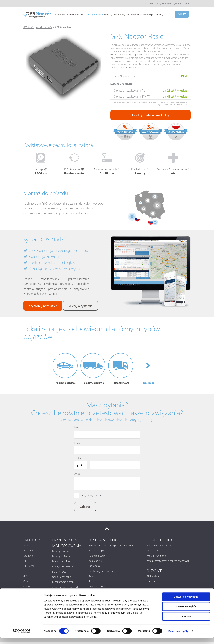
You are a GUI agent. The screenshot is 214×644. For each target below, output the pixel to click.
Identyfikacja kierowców (101, 573)
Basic (26, 547)
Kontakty (159, 14)
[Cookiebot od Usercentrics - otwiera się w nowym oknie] (22, 637)
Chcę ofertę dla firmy (92, 496)
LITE (26, 573)
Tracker (27, 593)
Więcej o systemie (82, 306)
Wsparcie (149, 3)
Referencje (148, 14)
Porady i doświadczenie (130, 14)
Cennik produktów (94, 14)
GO (25, 578)
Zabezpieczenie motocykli (66, 588)
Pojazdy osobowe (61, 553)
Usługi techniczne (62, 578)
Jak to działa (153, 552)
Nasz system (110, 14)
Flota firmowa (59, 573)
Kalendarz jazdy (97, 557)
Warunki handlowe (156, 557)
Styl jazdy (93, 583)
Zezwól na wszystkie (186, 603)
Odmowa (186, 623)
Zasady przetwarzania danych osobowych (168, 562)
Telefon (78, 459)
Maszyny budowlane (63, 568)
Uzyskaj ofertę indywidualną (150, 115)
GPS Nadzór (29, 27)
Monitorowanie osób (63, 583)
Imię (76, 428)
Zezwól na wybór (186, 613)
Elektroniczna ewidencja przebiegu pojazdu (111, 547)
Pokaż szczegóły (178, 637)
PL (187, 3)
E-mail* (78, 444)
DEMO (182, 14)
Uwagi (77, 475)
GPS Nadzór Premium (133, 68)
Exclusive (28, 557)
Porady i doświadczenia (159, 547)
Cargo (26, 588)
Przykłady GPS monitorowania (69, 14)
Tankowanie (95, 567)
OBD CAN (29, 567)
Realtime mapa (96, 552)
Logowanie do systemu (170, 3)
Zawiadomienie (96, 593)
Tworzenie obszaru (98, 588)
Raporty (93, 578)
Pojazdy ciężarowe (62, 558)
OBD (26, 562)
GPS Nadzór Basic (63, 27)
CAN (26, 583)
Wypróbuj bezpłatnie (43, 306)
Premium (28, 552)
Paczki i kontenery (62, 594)
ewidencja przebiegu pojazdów (126, 55)
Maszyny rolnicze (61, 563)
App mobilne (95, 562)
